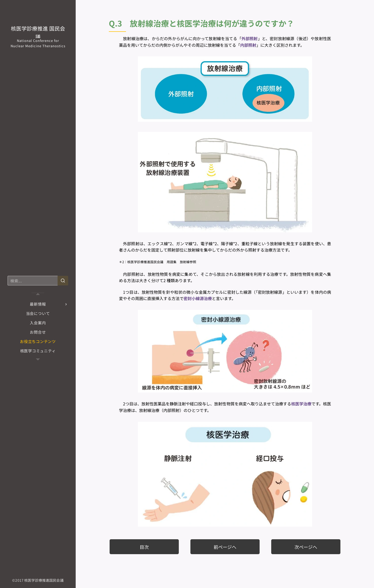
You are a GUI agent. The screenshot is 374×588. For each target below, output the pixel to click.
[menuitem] (38, 304)
